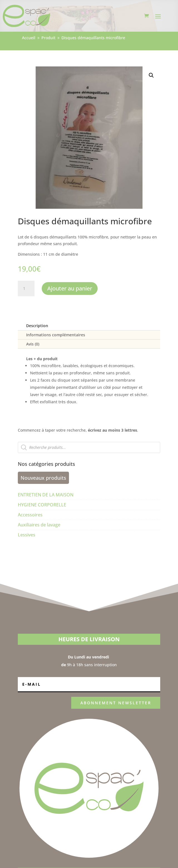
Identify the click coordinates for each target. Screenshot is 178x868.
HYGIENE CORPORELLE (42, 505)
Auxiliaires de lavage (39, 525)
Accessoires (30, 515)
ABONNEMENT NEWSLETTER (116, 703)
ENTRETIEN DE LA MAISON (46, 495)
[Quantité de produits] (26, 288)
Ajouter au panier (70, 288)
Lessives (27, 535)
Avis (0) (33, 344)
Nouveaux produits (43, 478)
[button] (151, 75)
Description (37, 326)
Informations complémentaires (56, 335)
